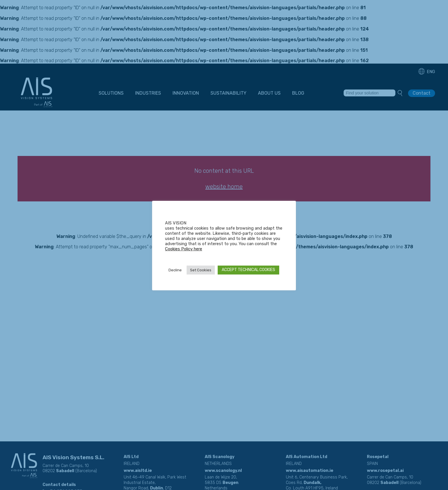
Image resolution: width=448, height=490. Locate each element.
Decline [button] (175, 270)
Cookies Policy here (184, 249)
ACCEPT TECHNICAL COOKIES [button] (248, 270)
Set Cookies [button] (201, 270)
